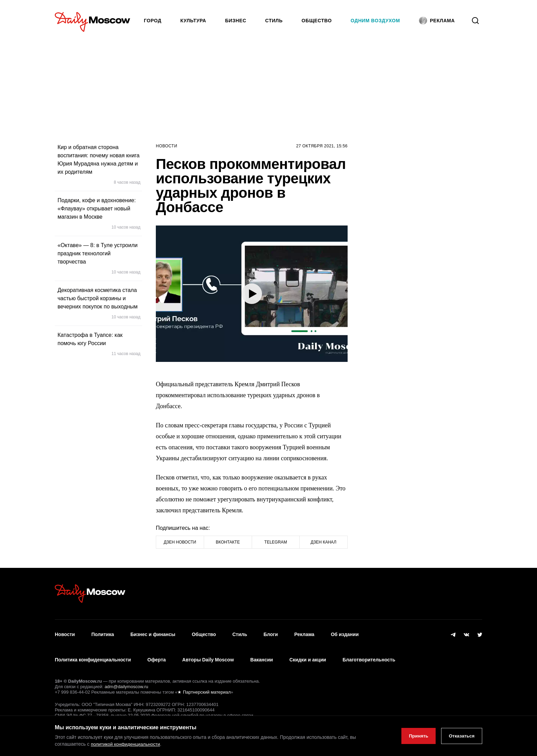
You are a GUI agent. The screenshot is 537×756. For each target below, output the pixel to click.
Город (153, 21)
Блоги (271, 632)
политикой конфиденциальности (127, 744)
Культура (193, 21)
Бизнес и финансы (153, 632)
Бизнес (236, 21)
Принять (414, 736)
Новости (167, 146)
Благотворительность (369, 652)
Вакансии (262, 652)
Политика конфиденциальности (93, 652)
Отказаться (460, 736)
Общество (317, 21)
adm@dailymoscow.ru (126, 676)
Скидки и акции (308, 652)
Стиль (274, 21)
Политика (103, 632)
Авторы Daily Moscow (208, 652)
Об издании (345, 632)
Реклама (304, 632)
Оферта (157, 652)
